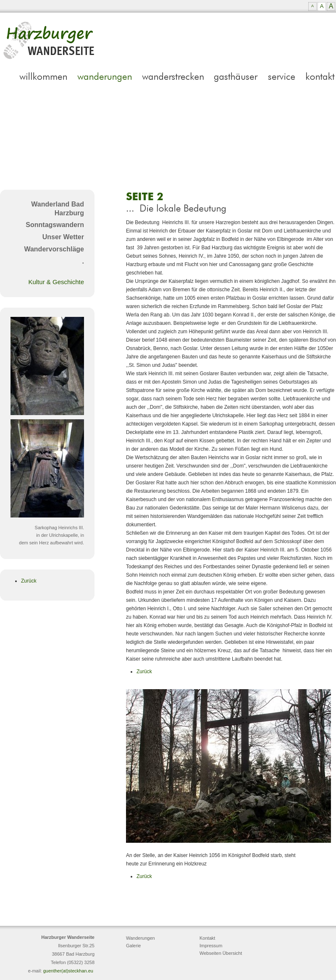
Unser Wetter (63, 237)
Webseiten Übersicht (221, 953)
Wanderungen (140, 938)
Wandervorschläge (54, 249)
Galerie (133, 946)
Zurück (29, 581)
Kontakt (207, 938)
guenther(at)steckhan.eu (68, 971)
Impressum (211, 946)
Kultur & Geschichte (56, 282)
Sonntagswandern (55, 225)
